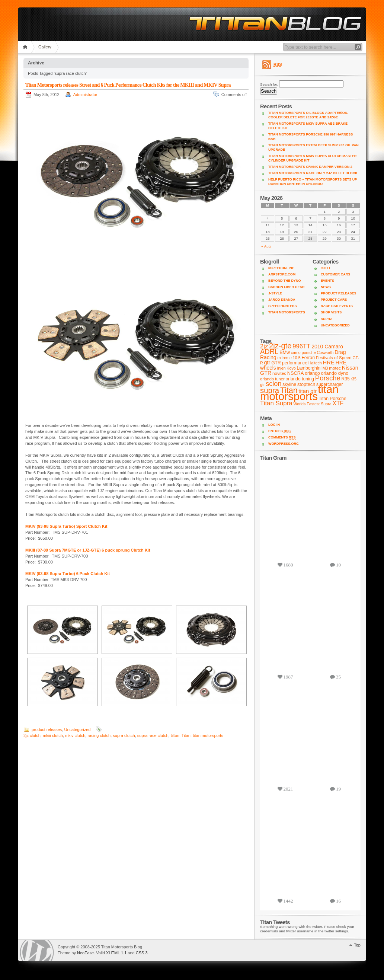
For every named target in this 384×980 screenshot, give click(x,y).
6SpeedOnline (281, 268)
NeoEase (85, 953)
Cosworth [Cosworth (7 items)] (325, 352)
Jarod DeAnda (282, 300)
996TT (326, 268)
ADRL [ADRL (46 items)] (269, 352)
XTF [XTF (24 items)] (338, 403)
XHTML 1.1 (116, 953)
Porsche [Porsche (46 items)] (328, 378)
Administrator (85, 95)
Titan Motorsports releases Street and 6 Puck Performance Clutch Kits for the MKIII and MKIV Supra (128, 85)
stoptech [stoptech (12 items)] (306, 384)
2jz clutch (32, 735)
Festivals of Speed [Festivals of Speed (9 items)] (334, 357)
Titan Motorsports (287, 312)
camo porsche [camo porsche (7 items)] (303, 352)
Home (26, 47)
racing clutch (99, 735)
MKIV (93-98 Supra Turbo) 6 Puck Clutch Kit (68, 574)
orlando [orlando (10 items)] (312, 373)
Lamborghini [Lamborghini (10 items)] (309, 368)
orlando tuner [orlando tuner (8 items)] (272, 379)
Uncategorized (77, 730)
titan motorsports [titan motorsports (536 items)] (299, 393)
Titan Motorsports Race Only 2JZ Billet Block (313, 173)
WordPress (37, 950)
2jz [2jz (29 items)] (264, 346)
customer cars (335, 274)
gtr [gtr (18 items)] (267, 363)
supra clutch (124, 735)
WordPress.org (284, 444)
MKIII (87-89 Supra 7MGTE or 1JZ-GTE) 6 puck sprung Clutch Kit (88, 550)
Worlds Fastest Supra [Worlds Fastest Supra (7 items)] (312, 404)
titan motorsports (208, 735)
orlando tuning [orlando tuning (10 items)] (300, 379)
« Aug (266, 246)
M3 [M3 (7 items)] (325, 368)
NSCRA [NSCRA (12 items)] (296, 373)
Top (357, 945)
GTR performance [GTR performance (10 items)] (289, 363)
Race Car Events (337, 306)
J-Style (275, 293)
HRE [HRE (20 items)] (329, 362)
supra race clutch (153, 735)
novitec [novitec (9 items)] (279, 373)
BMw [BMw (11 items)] (285, 352)
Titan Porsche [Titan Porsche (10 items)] (333, 399)
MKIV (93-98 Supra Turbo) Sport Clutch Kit (68, 526)
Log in (274, 425)
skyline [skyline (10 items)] (289, 384)
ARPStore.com (282, 274)
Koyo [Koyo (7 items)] (291, 368)
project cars (334, 300)
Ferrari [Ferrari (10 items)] (308, 358)
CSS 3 (142, 953)
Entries (279, 431)
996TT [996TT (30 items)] (301, 346)
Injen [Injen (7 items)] (281, 368)
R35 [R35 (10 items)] (346, 379)
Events (327, 281)
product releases (47, 730)
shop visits (331, 312)
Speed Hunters (283, 306)
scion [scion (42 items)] (273, 384)
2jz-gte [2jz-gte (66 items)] (280, 346)
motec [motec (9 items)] (335, 368)
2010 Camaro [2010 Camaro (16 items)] (327, 347)
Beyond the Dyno (285, 281)
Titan (186, 735)
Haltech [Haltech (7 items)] (315, 363)
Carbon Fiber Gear (287, 287)
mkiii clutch (53, 735)
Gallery (45, 47)
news (326, 287)
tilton (175, 735)
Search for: (269, 84)
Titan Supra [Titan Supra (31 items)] (276, 403)
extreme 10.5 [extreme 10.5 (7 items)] (289, 358)
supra (327, 319)
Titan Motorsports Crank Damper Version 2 (310, 167)
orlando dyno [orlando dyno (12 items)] (335, 373)
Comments (282, 438)
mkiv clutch (75, 735)
